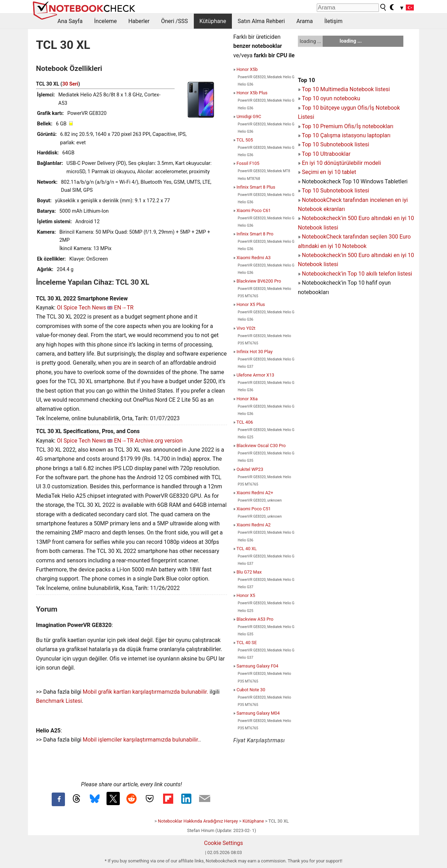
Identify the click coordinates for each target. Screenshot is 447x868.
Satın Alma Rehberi (261, 21)
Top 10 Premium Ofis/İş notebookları (347, 126)
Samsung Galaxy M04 (258, 713)
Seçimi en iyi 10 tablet (329, 172)
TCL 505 (245, 140)
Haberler (139, 21)
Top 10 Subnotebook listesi (335, 144)
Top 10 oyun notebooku (331, 98)
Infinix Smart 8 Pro (255, 234)
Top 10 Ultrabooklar (326, 154)
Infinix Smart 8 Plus (256, 187)
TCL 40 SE (247, 643)
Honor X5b (247, 69)
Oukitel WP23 (250, 469)
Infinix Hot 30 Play (254, 352)
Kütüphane (213, 21)
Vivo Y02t (246, 328)
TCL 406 (245, 422)
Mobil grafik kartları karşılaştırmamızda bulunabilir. (146, 692)
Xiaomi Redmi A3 (254, 258)
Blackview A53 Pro (255, 619)
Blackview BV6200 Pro (259, 281)
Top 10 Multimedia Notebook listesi (346, 89)
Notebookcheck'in (325, 255)
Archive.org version (159, 441)
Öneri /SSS (174, 21)
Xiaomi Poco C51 (254, 509)
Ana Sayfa (70, 21)
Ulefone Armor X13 (255, 375)
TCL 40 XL (247, 549)
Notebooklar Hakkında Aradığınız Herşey (198, 821)
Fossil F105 (248, 163)
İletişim (334, 21)
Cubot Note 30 (251, 690)
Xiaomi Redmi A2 (254, 525)
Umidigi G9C (249, 116)
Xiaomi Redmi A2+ (255, 493)
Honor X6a (247, 399)
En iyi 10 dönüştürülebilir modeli (341, 163)
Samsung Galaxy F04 (257, 666)
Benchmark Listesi (59, 701)
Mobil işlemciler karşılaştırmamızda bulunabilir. (141, 740)
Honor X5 (246, 595)
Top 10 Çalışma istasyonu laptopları (346, 135)
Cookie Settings (223, 843)
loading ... (310, 41)
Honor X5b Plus (252, 93)
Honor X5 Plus (251, 304)
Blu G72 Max (249, 572)
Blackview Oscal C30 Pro (261, 446)
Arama (305, 21)
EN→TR (124, 308)
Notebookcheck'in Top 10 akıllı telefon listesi (357, 274)
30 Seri (70, 84)
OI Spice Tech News (82, 308)
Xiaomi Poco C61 (254, 210)
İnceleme (105, 21)
